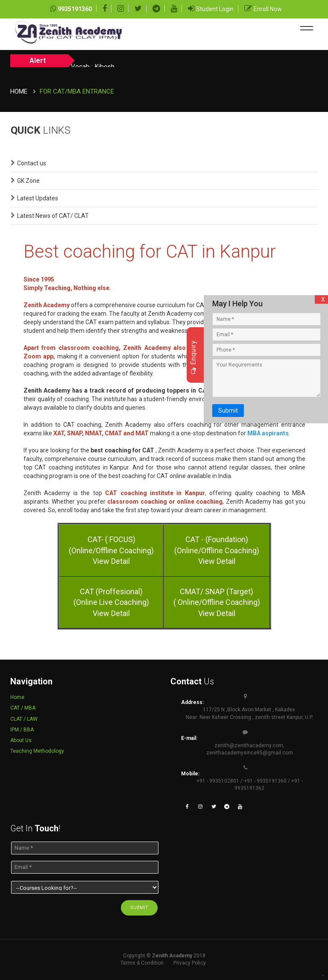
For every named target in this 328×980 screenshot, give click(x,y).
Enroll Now (268, 9)
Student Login (215, 9)
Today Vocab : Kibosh (114, 61)
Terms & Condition (142, 963)
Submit (224, 409)
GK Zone (28, 181)
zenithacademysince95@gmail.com (250, 753)
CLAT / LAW (24, 719)
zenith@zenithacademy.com (249, 745)
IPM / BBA (22, 730)
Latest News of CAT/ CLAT (53, 216)
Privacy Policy (190, 963)
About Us (21, 740)
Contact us (32, 163)
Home (19, 91)
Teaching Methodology (37, 751)
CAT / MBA (23, 708)
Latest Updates (38, 198)
